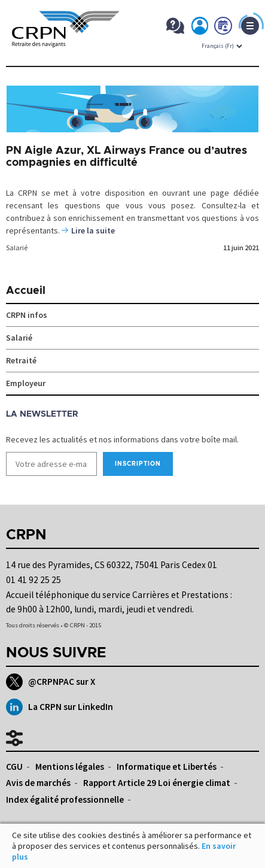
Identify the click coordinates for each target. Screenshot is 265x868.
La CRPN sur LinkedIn (60, 707)
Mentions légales (70, 767)
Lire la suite (93, 230)
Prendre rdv (224, 28)
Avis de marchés (38, 783)
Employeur (26, 383)
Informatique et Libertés (167, 767)
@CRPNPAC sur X (51, 682)
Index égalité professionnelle (65, 799)
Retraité (21, 360)
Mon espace (200, 28)
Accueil (26, 291)
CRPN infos (27, 315)
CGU (14, 767)
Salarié (17, 248)
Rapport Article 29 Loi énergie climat (157, 783)
